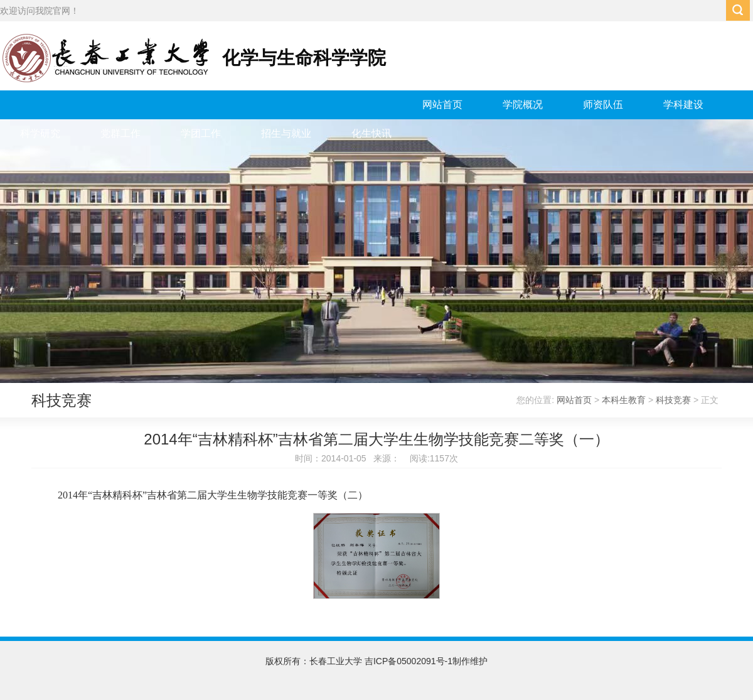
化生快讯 (371, 133)
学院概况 (523, 105)
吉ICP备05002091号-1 (409, 661)
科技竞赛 (673, 400)
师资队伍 (603, 105)
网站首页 (442, 105)
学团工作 (201, 133)
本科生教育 (624, 400)
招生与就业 (286, 133)
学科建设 (683, 105)
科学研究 (40, 133)
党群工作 (120, 133)
